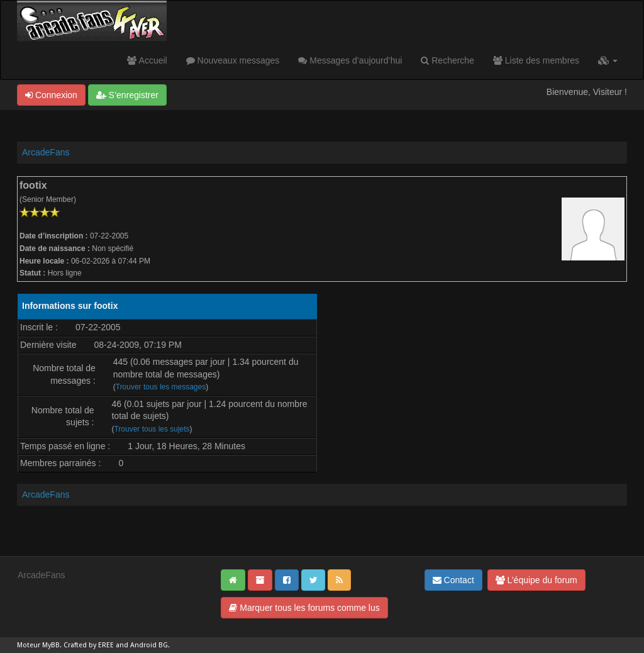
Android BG (149, 645)
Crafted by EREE (89, 645)
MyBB (51, 645)
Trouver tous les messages (161, 387)
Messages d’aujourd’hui (350, 60)
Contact (453, 580)
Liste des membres (536, 60)
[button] (608, 60)
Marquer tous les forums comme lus (304, 608)
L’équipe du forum (536, 580)
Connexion (51, 95)
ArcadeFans (46, 152)
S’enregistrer (127, 95)
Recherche (447, 60)
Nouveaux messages (233, 60)
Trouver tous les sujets (152, 429)
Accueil (147, 60)
